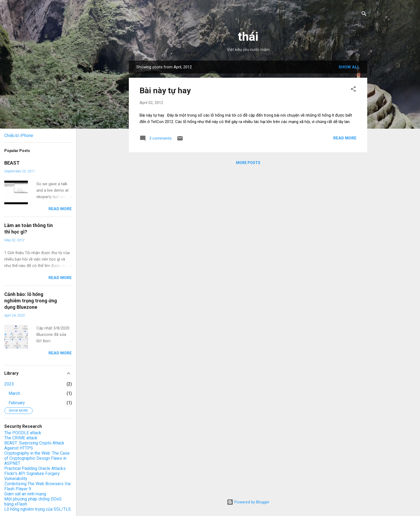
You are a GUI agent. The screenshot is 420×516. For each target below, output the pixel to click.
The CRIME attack (21, 438)
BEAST (12, 163)
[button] (353, 90)
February (17, 403)
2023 (9, 384)
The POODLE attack (23, 433)
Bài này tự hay (165, 90)
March (14, 393)
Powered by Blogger (248, 502)
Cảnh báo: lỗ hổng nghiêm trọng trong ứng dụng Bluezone (31, 301)
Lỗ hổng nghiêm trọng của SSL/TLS (37, 509)
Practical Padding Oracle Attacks (35, 468)
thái (248, 37)
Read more (345, 138)
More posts (248, 163)
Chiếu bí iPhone (19, 136)
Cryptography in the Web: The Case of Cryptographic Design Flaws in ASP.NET (37, 458)
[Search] (364, 15)
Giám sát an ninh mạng (25, 494)
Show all (349, 67)
